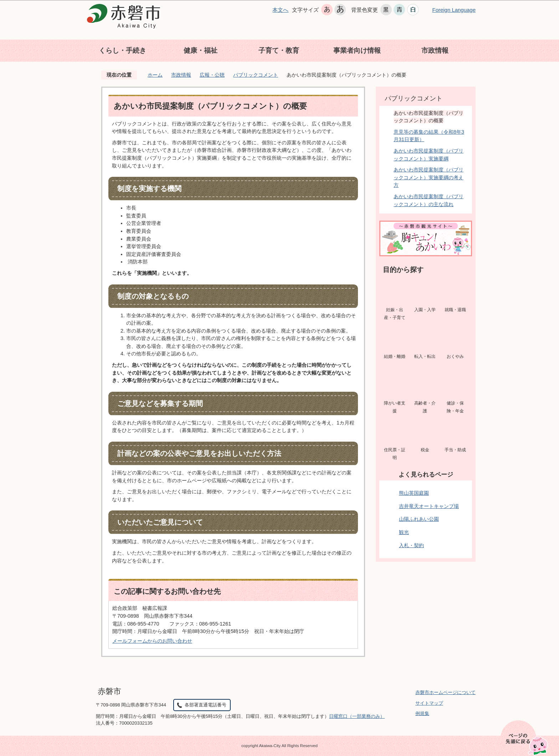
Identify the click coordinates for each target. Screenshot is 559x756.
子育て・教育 (279, 50)
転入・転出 (425, 356)
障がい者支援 (395, 407)
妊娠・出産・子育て (395, 314)
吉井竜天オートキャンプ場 (429, 506)
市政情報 (435, 50)
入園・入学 (425, 310)
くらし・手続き (122, 50)
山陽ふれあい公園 (419, 519)
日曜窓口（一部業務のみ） (357, 716)
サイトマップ (429, 703)
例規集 (422, 713)
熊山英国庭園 (414, 493)
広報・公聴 (212, 75)
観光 (404, 532)
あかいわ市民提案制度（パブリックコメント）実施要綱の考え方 (429, 177)
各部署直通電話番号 (206, 705)
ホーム (155, 75)
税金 (425, 450)
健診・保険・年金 (455, 407)
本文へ (280, 10)
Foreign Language (454, 10)
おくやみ (455, 356)
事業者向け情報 (357, 50)
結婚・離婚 (395, 356)
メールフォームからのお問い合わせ (152, 641)
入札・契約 (411, 545)
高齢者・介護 (425, 407)
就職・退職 (455, 310)
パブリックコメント (256, 75)
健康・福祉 (201, 50)
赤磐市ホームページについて (445, 692)
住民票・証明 (395, 454)
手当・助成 (455, 450)
